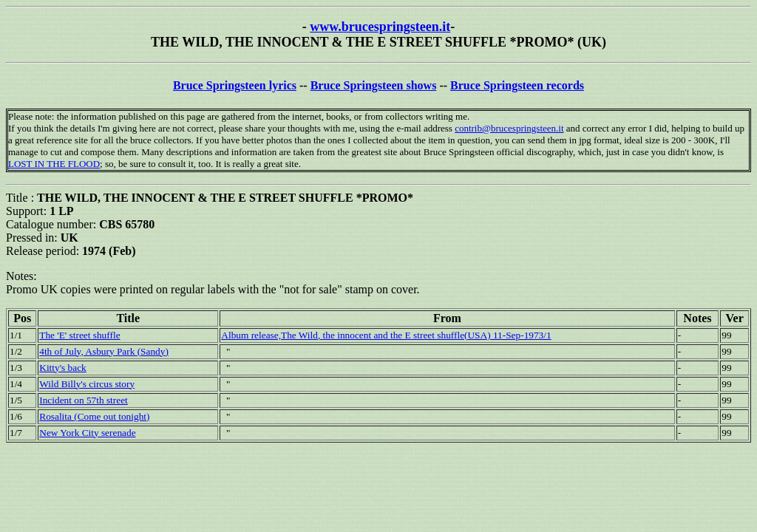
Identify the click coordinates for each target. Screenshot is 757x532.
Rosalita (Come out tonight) (94, 416)
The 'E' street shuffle (79, 335)
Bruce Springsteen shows (374, 85)
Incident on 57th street (84, 400)
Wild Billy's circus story (87, 384)
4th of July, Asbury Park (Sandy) (104, 351)
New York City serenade (87, 433)
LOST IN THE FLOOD (54, 164)
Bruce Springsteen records (517, 85)
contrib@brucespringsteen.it (509, 128)
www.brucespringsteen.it (380, 27)
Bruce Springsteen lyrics (235, 85)
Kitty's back (62, 368)
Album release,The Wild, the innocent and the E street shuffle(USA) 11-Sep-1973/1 (386, 335)
